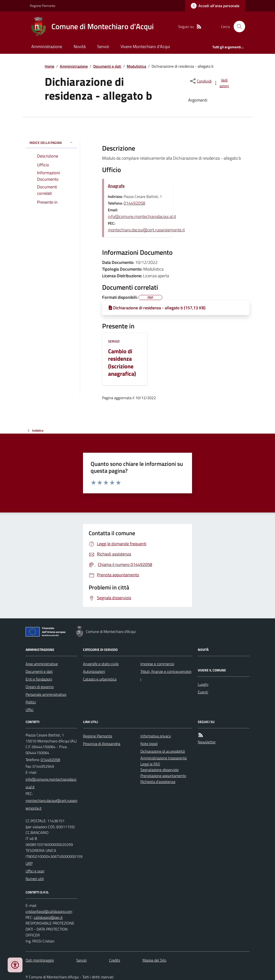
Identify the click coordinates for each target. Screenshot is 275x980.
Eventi (203, 692)
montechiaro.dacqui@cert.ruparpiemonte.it (146, 230)
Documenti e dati (107, 66)
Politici (31, 702)
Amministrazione (47, 46)
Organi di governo (40, 687)
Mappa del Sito (154, 960)
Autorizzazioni (94, 671)
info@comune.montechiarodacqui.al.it (142, 216)
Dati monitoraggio (40, 960)
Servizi (103, 46)
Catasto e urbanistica (100, 679)
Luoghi (203, 684)
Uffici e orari (35, 871)
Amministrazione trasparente (164, 758)
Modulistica (136, 66)
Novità (80, 46)
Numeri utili (35, 879)
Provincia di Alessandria (102, 744)
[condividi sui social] (200, 81)
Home (49, 66)
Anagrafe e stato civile (101, 664)
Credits (115, 960)
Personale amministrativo (46, 694)
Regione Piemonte (43, 6)
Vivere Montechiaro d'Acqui (145, 46)
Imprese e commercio (157, 664)
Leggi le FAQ (150, 764)
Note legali (149, 744)
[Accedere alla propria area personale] (215, 6)
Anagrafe (116, 186)
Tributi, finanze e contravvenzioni (166, 675)
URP (29, 863)
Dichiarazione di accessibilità (163, 751)
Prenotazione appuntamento (163, 776)
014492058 (134, 203)
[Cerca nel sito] (237, 27)
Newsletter (207, 742)
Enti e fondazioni (39, 679)
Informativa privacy (156, 736)
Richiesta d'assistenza (158, 782)
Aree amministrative (42, 664)
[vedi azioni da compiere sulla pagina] (222, 83)
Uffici (30, 710)
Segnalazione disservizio (159, 770)
